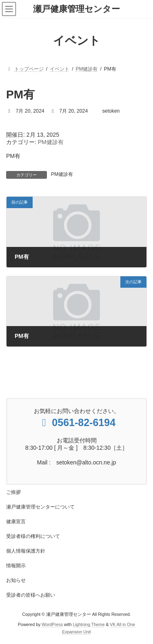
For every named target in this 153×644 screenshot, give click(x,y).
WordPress (52, 624)
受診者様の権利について (33, 536)
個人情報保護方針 (26, 551)
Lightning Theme (89, 624)
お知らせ (16, 580)
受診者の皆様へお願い (31, 595)
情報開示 (16, 566)
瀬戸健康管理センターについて (40, 507)
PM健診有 (51, 142)
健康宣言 (16, 522)
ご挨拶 (13, 492)
